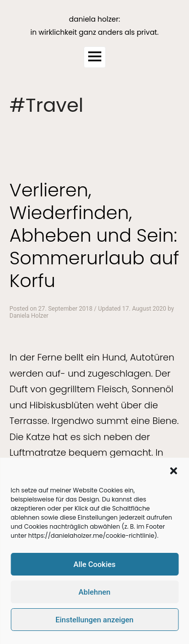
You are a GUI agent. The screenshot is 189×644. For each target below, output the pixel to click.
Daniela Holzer (29, 316)
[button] (173, 471)
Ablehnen (94, 592)
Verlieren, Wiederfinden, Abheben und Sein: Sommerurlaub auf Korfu (94, 235)
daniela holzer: (94, 19)
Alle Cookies (95, 564)
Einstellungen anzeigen (94, 620)
